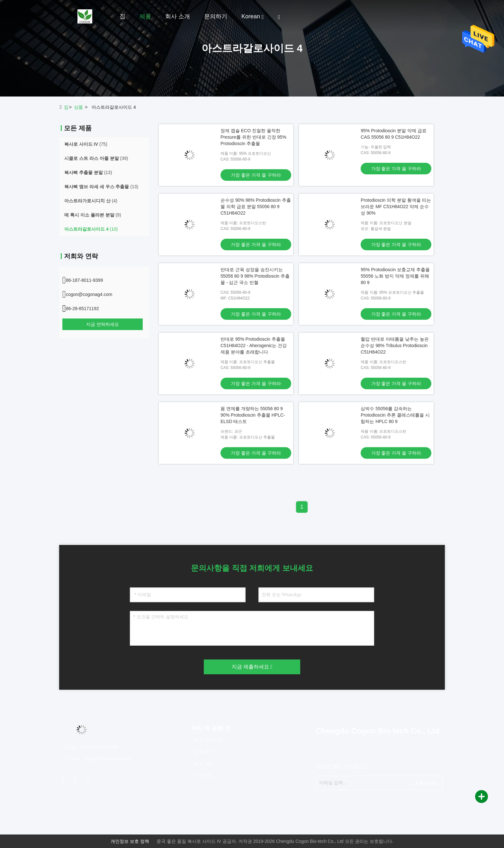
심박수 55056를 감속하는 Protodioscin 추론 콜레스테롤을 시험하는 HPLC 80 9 (395, 415)
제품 (145, 16)
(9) (93, 215)
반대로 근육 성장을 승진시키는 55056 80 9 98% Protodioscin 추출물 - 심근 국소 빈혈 (255, 276)
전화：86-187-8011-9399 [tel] (90, 747)
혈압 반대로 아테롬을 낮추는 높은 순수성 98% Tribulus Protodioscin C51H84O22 (395, 346)
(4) (91, 201)
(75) (86, 144)
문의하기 (216, 16)
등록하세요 (424, 783)
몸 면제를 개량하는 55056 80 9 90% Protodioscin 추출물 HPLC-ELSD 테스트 (253, 415)
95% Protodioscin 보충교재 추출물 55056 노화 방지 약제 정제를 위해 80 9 (395, 276)
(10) (91, 229)
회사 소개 (178, 16)
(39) (96, 158)
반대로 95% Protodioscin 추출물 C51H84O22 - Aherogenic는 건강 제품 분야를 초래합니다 (254, 346)
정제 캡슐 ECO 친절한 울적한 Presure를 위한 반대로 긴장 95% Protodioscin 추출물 (253, 137)
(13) (88, 172)
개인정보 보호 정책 (130, 841)
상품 (78, 107)
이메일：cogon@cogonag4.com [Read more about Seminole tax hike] (97, 759)
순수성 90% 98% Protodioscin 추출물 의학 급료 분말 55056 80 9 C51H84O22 (256, 207)
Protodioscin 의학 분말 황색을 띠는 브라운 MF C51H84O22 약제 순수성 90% (396, 207)
